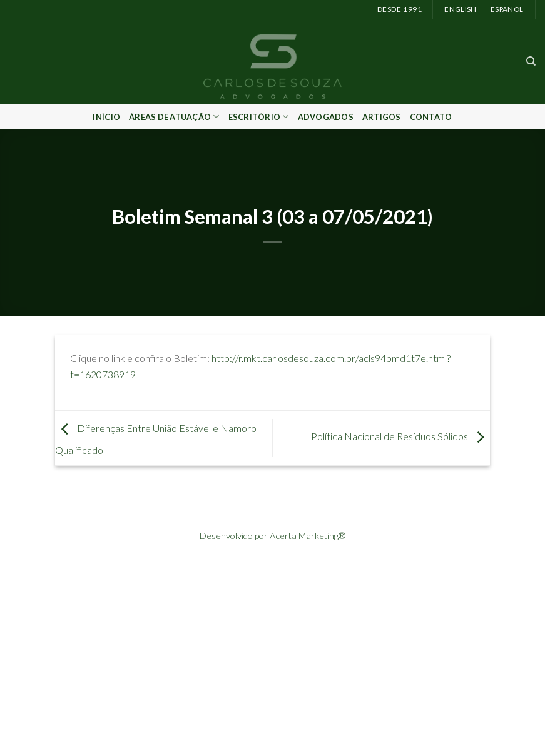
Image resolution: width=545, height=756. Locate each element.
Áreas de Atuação (174, 117)
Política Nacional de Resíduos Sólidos (400, 436)
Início (106, 117)
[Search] (531, 61)
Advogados (326, 117)
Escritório (259, 117)
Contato (431, 117)
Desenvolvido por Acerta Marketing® (272, 536)
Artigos (382, 117)
